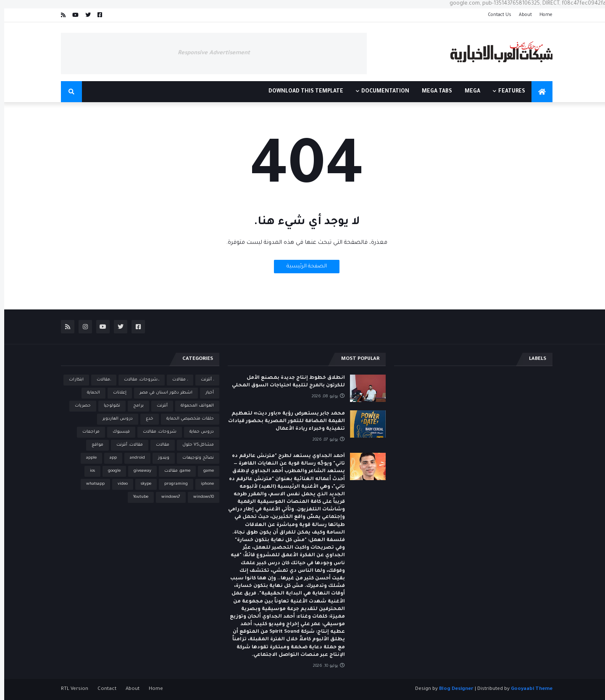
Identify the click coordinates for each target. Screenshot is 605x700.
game (204, 471)
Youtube (137, 497)
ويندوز (159, 458)
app (109, 458)
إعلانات (116, 393)
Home (542, 15)
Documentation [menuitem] (381, 92)
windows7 (167, 497)
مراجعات (87, 432)
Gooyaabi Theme (527, 689)
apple (87, 458)
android (133, 458)
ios (88, 471)
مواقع (93, 445)
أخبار (205, 393)
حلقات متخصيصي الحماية (186, 419)
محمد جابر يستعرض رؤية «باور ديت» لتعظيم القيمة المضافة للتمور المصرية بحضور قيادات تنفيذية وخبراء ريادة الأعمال (282, 421)
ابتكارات (72, 380)
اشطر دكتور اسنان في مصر (162, 393)
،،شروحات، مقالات (137, 380)
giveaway (138, 471)
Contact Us (495, 15)
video (118, 484)
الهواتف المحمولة (193, 406)
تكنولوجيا (108, 406)
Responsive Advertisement (210, 53)
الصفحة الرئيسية (302, 267)
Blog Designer (452, 689)
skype (142, 484)
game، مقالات (173, 471)
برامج (134, 406)
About (521, 15)
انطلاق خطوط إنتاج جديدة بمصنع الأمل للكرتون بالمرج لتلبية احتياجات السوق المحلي (284, 382)
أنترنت (158, 406)
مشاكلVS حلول (194, 445)
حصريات (79, 406)
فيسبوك (117, 432)
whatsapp (91, 484)
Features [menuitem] (508, 92)
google (110, 471)
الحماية (89, 393)
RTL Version (70, 689)
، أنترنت (203, 380)
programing (172, 484)
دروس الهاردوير (113, 419)
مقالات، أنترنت (125, 445)
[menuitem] (538, 92)
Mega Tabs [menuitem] (433, 92)
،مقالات (100, 380)
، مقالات (176, 380)
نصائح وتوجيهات (194, 458)
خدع (145, 419)
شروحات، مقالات (155, 432)
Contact (103, 689)
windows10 (199, 497)
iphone (203, 484)
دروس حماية (197, 432)
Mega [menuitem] (468, 92)
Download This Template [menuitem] (302, 92)
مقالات (158, 445)
